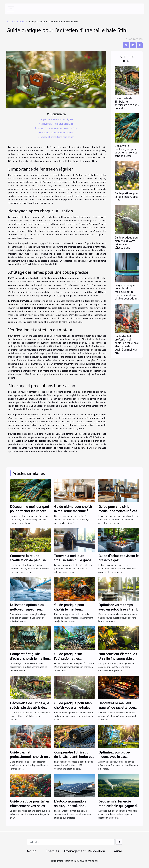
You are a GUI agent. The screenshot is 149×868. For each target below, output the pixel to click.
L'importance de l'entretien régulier (56, 119)
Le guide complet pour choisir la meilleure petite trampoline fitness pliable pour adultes (127, 292)
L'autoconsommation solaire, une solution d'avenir (70, 805)
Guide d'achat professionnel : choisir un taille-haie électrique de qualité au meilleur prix (127, 344)
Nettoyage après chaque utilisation (56, 124)
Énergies (21, 21)
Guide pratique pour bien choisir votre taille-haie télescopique (127, 242)
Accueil (10, 21)
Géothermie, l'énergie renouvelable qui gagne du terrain (118, 805)
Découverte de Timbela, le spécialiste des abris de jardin (127, 103)
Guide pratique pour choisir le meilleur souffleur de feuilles (69, 609)
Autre (118, 851)
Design (31, 851)
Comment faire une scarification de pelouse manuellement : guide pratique (28, 562)
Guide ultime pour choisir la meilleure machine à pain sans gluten (73, 511)
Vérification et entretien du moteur (56, 132)
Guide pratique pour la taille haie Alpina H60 (127, 197)
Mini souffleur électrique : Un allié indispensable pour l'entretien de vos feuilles (117, 660)
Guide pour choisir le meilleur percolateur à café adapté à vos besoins (119, 511)
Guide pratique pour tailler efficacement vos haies (30, 803)
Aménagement (74, 851)
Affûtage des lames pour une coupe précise (56, 128)
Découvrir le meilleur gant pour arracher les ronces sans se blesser (126, 151)
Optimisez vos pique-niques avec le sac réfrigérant (114, 756)
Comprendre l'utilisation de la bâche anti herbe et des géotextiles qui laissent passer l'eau (73, 759)
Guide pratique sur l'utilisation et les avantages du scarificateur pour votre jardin (74, 660)
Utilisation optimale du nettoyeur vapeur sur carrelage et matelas (27, 609)
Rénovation (96, 851)
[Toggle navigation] (11, 9)
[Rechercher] (71, 842)
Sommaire (58, 114)
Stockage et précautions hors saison (56, 137)
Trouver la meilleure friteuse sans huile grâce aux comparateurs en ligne (74, 560)
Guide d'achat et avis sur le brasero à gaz (119, 558)
